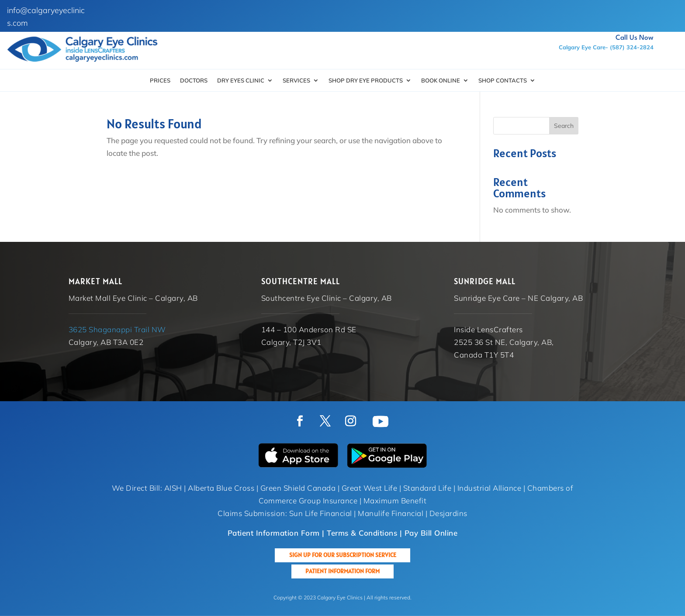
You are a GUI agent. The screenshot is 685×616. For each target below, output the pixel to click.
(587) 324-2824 (632, 47)
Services (296, 81)
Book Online (441, 81)
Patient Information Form (342, 571)
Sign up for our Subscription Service (343, 555)
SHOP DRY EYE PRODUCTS (366, 81)
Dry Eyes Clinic (241, 81)
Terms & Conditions (362, 533)
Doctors (194, 81)
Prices (160, 81)
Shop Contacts (503, 81)
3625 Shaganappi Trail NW (117, 329)
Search (564, 126)
